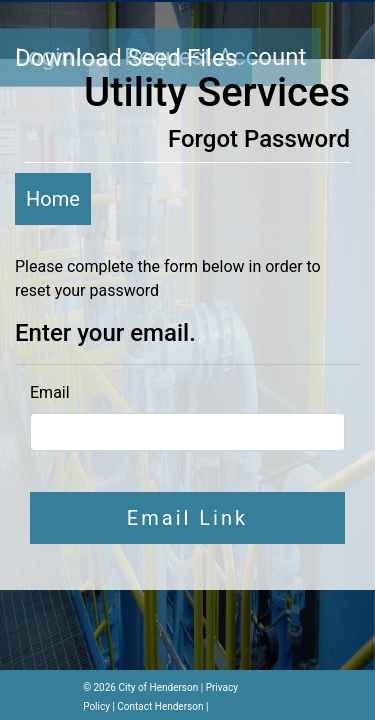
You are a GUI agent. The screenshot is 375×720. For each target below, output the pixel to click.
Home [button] (53, 199)
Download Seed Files (126, 58)
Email (50, 392)
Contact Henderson (160, 706)
